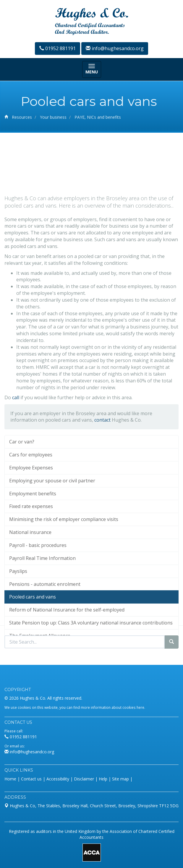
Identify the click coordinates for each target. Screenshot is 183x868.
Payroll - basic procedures (38, 574)
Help (103, 779)
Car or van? (22, 471)
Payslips (18, 600)
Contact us (31, 779)
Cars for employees (31, 483)
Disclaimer (84, 779)
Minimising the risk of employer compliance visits (64, 548)
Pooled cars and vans (33, 626)
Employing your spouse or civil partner (52, 509)
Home (10, 779)
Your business (53, 118)
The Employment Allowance (40, 664)
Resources (22, 118)
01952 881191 (58, 48)
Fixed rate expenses (31, 535)
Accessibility (58, 779)
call (16, 426)
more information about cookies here (112, 707)
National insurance (30, 561)
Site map (120, 779)
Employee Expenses (31, 496)
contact (102, 449)
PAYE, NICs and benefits (98, 118)
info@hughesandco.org (115, 48)
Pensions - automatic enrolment (45, 613)
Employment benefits (33, 522)
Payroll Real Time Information (42, 587)
